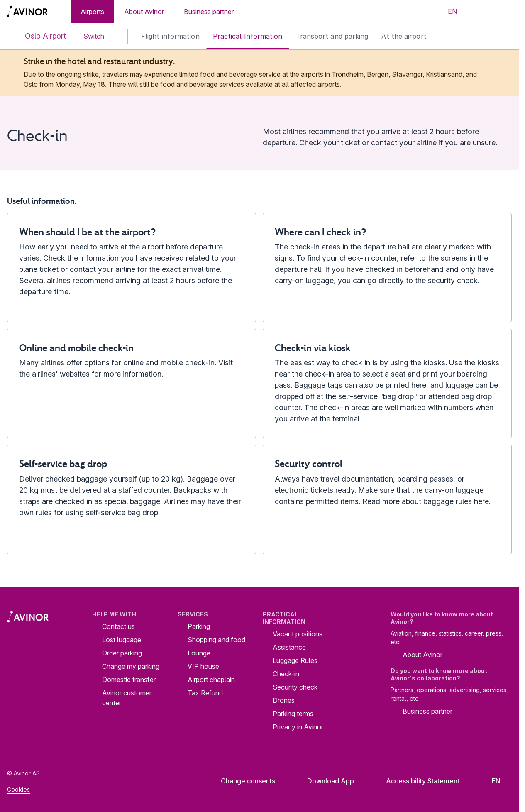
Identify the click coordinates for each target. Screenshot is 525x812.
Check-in (286, 674)
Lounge (199, 653)
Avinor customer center (127, 698)
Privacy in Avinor (298, 727)
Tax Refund (205, 693)
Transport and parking (332, 36)
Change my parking (131, 666)
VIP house (203, 666)
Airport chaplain (211, 680)
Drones (284, 700)
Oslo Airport (39, 36)
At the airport (404, 36)
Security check (295, 687)
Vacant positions (298, 634)
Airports (92, 12)
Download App (324, 781)
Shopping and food (216, 640)
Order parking (122, 653)
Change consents (242, 781)
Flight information (170, 36)
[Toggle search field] (478, 12)
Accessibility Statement (416, 781)
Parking (199, 626)
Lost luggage (122, 640)
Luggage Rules (295, 660)
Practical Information (248, 36)
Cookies (18, 789)
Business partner (209, 12)
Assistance (289, 647)
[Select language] (447, 12)
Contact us (118, 626)
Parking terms (293, 714)
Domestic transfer (129, 680)
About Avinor (144, 12)
